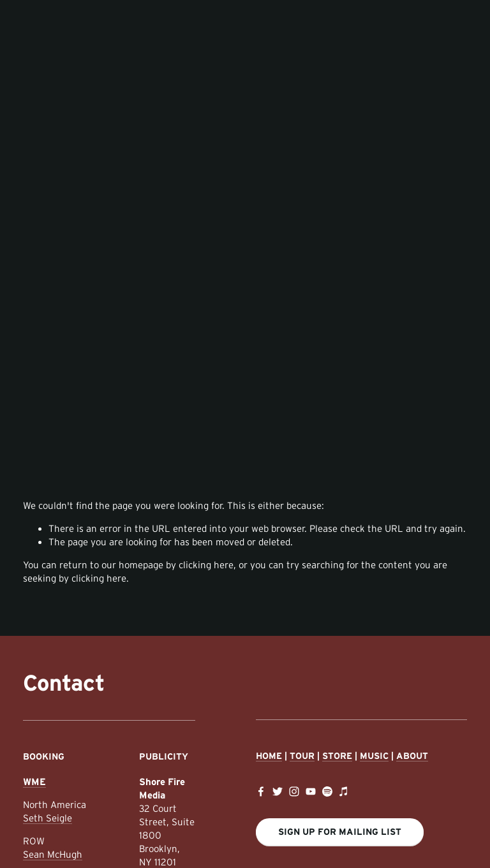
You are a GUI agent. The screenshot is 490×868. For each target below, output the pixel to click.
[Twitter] (278, 791)
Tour (302, 756)
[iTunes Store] (344, 791)
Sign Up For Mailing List (340, 832)
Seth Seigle (48, 818)
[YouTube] (311, 791)
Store (337, 756)
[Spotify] (327, 791)
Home (269, 756)
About (412, 756)
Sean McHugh (53, 854)
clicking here (206, 565)
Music (374, 756)
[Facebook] (261, 791)
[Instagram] (294, 791)
